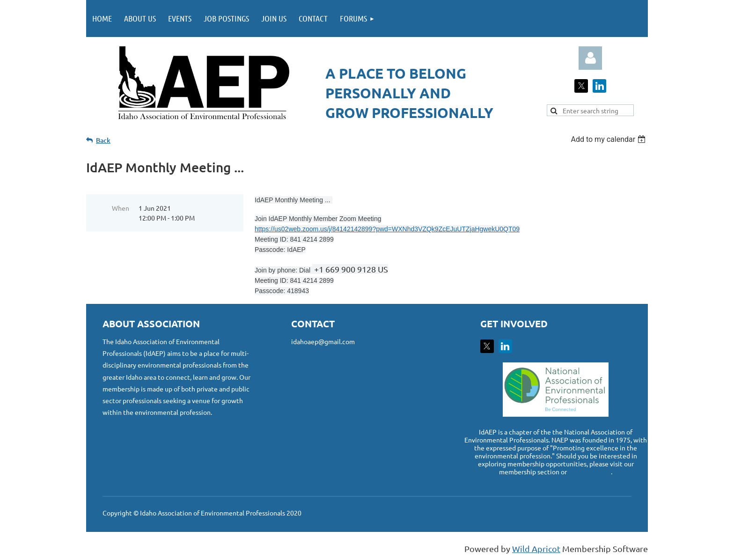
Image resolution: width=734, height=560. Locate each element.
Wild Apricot (536, 549)
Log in (590, 58)
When (121, 208)
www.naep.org (590, 472)
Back (103, 140)
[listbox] (609, 139)
